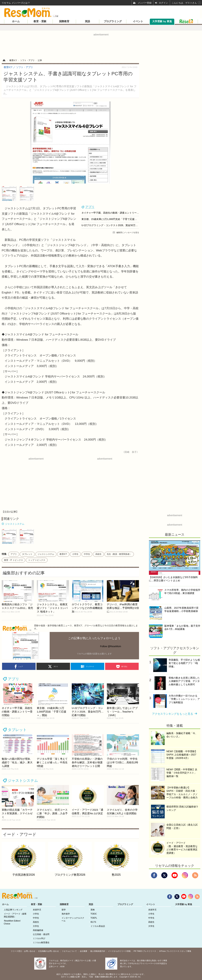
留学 (64, 910)
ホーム (16, 21)
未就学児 (37, 910)
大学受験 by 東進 (162, 21)
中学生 (87, 554)
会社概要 (84, 951)
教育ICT (63, 554)
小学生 (75, 554)
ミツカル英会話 (98, 926)
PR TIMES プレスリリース (145, 951)
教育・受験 (40, 21)
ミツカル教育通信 (41, 943)
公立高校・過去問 (41, 934)
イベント (138, 21)
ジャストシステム (15, 524)
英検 (93, 910)
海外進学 (66, 914)
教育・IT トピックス (14, 560)
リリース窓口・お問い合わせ (23, 951)
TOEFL (94, 918)
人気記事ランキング (13, 910)
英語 (87, 21)
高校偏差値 (38, 930)
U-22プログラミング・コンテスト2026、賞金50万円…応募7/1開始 (117, 225)
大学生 (36, 926)
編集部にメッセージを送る (128, 232)
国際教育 (64, 21)
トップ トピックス (37, 560)
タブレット (27, 554)
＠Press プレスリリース (169, 951)
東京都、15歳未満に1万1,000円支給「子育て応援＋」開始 (113, 219)
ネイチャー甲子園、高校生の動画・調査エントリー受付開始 (114, 213)
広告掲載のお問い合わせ (49, 951)
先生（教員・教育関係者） (119, 554)
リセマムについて (69, 951)
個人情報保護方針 (98, 951)
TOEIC (94, 914)
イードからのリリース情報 (119, 951)
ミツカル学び (39, 938)
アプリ (90, 207)
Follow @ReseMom (111, 646)
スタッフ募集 (186, 951)
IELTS (93, 922)
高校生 (98, 554)
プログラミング (113, 21)
